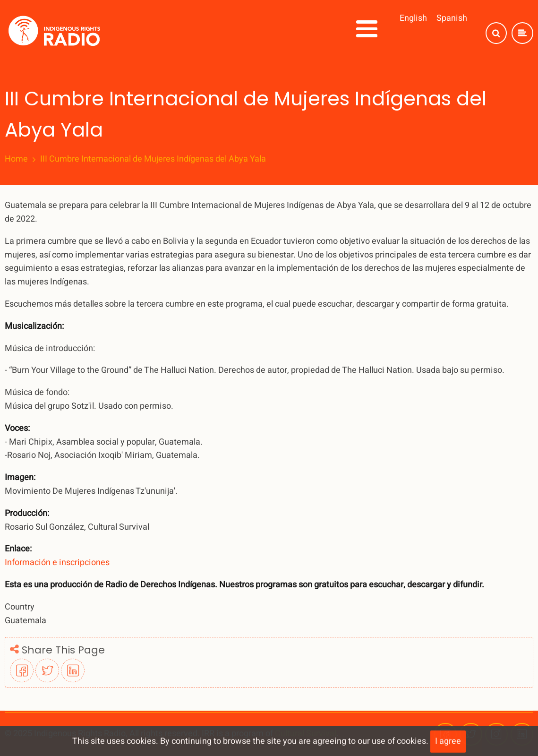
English (413, 18)
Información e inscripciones (57, 563)
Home (16, 159)
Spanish (452, 18)
